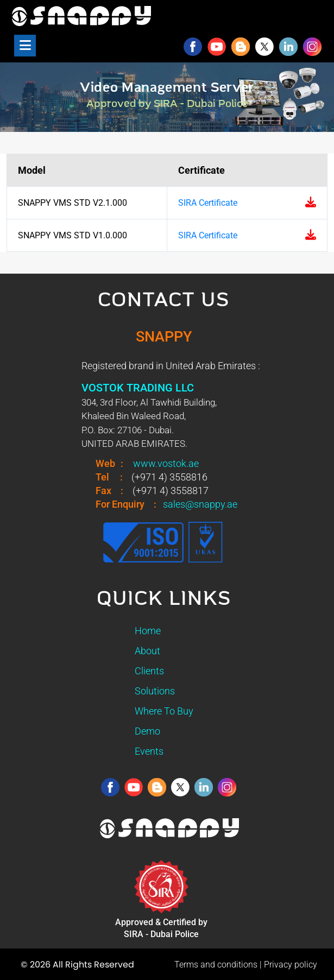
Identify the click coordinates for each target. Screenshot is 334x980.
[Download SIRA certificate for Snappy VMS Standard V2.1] (311, 203)
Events (149, 751)
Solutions (155, 691)
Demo (147, 731)
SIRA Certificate (208, 203)
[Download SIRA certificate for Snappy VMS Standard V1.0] (311, 236)
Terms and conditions (216, 965)
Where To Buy (164, 711)
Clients (149, 671)
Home (148, 631)
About (147, 651)
